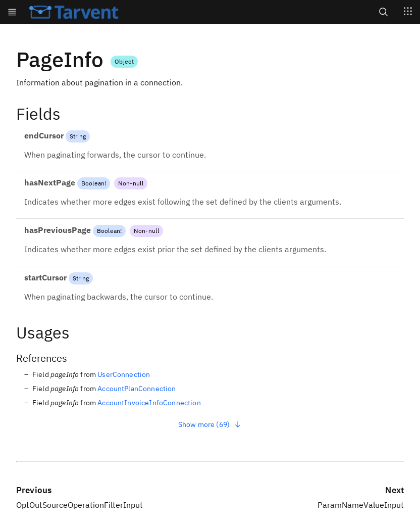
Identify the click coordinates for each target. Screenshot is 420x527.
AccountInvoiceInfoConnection (149, 403)
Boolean (93, 183)
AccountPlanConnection (137, 389)
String (78, 136)
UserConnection (124, 374)
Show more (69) (210, 424)
